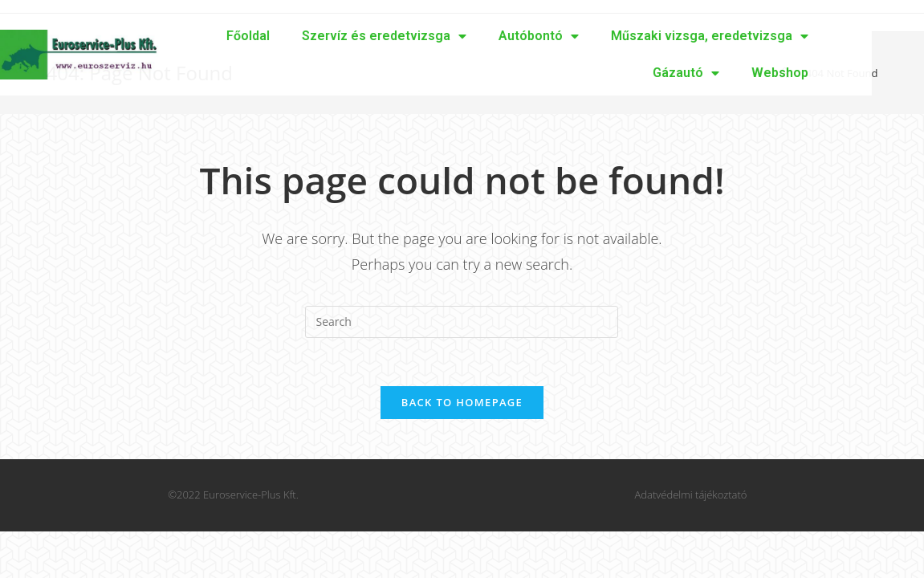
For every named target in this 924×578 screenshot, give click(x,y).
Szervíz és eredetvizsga (313, 36)
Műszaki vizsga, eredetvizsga (638, 36)
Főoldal (177, 36)
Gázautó (615, 73)
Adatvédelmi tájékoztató (691, 495)
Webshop (708, 73)
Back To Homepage (462, 402)
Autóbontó (467, 36)
